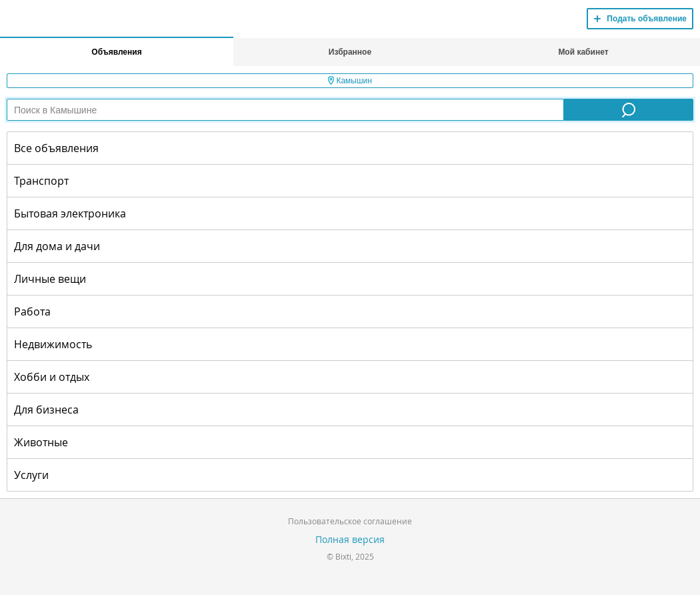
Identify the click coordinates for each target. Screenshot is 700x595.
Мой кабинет (583, 52)
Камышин (350, 81)
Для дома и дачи (57, 246)
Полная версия (350, 539)
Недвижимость (53, 344)
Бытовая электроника (70, 213)
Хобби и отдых (52, 377)
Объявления (116, 52)
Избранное (350, 52)
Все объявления (56, 148)
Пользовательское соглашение (350, 521)
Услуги (31, 475)
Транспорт (41, 181)
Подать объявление (647, 19)
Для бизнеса (46, 410)
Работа (32, 312)
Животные (41, 442)
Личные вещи (50, 279)
